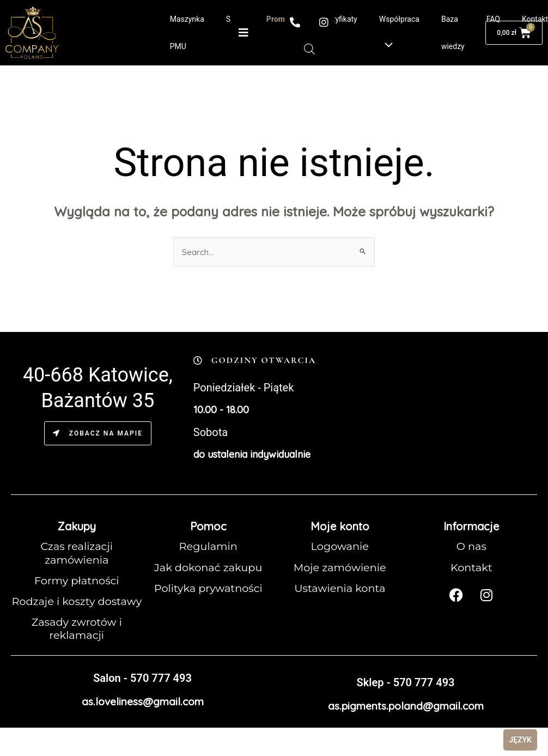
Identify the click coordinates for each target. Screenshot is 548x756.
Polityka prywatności (208, 588)
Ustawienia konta (340, 588)
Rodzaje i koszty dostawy (77, 608)
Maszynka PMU (187, 33)
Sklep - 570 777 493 (405, 695)
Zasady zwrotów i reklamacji (77, 642)
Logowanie (340, 547)
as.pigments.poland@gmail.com (406, 718)
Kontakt (471, 567)
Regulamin (208, 547)
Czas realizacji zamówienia (77, 553)
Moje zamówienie (340, 567)
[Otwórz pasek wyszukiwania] (309, 49)
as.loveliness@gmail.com (142, 714)
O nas (471, 547)
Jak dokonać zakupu (208, 567)
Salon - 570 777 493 (142, 691)
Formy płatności (77, 580)
